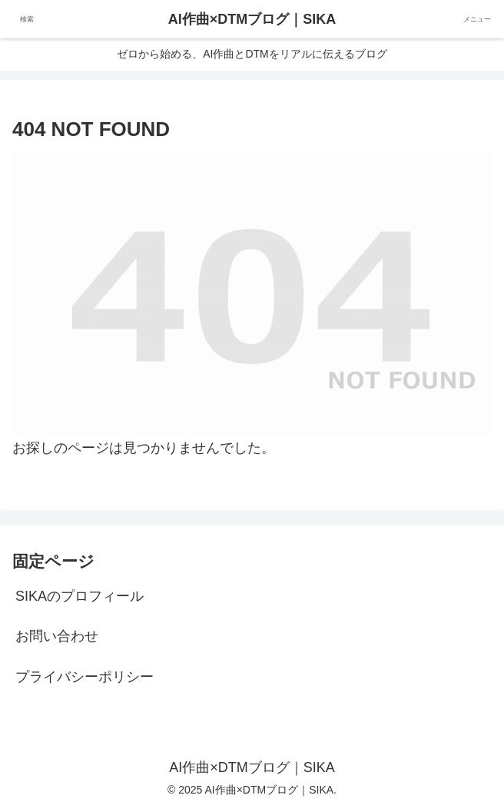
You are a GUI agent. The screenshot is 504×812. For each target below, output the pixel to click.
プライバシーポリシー (85, 677)
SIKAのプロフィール (80, 596)
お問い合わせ (57, 636)
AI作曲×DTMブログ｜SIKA (252, 19)
